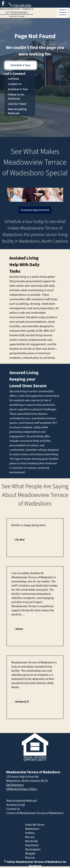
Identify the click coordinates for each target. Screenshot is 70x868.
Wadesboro (32, 829)
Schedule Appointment (35, 210)
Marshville (32, 841)
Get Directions (15, 785)
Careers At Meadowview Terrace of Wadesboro (35, 813)
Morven (30, 837)
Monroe (30, 858)
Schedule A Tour (21, 65)
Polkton (30, 833)
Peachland (32, 845)
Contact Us (15, 84)
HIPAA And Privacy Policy (22, 789)
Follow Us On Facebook (16, 97)
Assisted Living (24, 258)
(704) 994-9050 (20, 5)
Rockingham (33, 849)
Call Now (13, 79)
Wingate (30, 854)
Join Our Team (17, 104)
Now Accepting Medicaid (17, 111)
